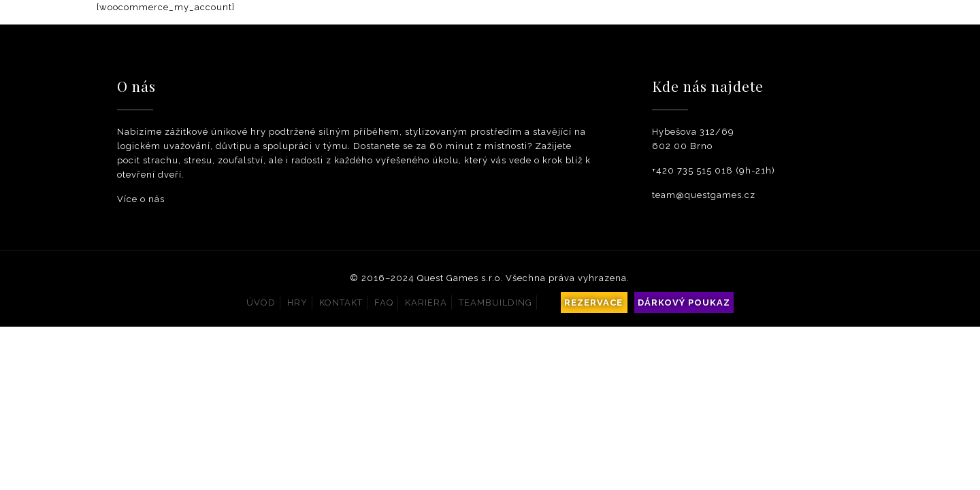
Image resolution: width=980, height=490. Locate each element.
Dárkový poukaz (684, 303)
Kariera (426, 303)
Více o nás (141, 199)
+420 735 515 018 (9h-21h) (714, 170)
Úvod (261, 303)
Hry (297, 303)
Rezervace (593, 303)
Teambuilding (495, 303)
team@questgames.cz (704, 195)
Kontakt (341, 303)
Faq (384, 303)
